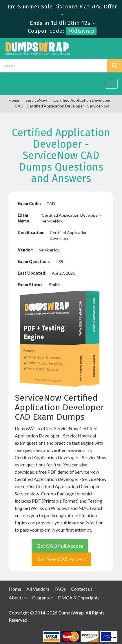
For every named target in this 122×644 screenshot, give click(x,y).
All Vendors (38, 589)
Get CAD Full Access (60, 546)
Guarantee (42, 598)
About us (18, 598)
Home (14, 100)
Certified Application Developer (82, 100)
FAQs (60, 589)
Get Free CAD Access (61, 559)
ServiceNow (36, 100)
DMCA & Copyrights (79, 598)
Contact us (82, 589)
